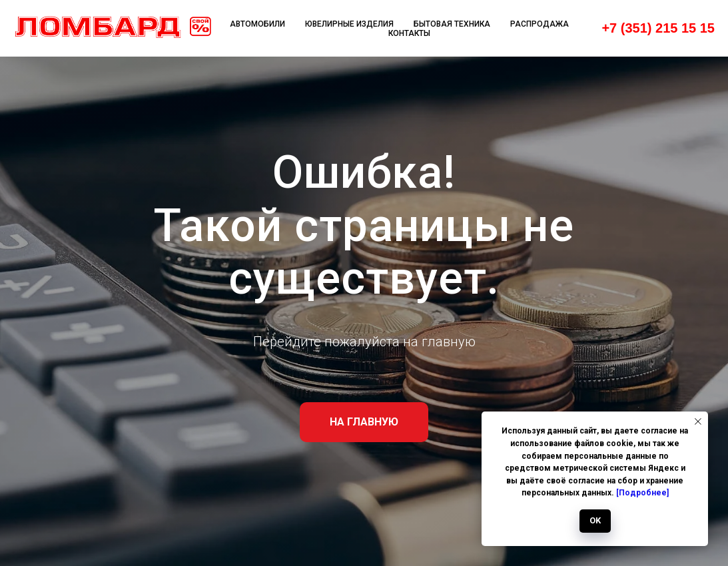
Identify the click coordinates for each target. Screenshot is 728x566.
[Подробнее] (642, 493)
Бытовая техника (452, 24)
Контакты (409, 33)
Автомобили (257, 24)
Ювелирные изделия (349, 24)
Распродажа (540, 24)
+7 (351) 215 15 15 (658, 28)
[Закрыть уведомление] (698, 422)
